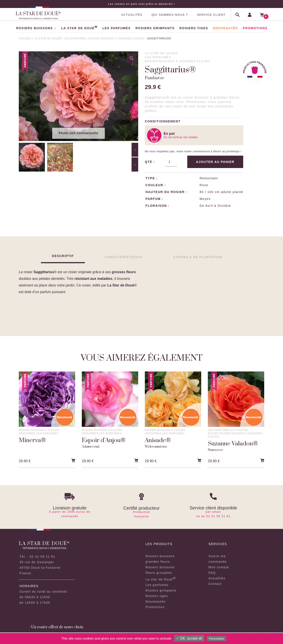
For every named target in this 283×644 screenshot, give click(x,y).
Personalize (216, 639)
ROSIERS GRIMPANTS (155, 28)
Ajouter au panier (215, 162)
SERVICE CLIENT (211, 15)
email (217, 512)
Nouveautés (156, 601)
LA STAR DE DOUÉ (79, 28)
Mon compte (219, 567)
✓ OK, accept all (189, 638)
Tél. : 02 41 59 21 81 (37, 557)
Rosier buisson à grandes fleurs (117, 39)
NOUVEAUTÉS (225, 28)
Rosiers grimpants (161, 590)
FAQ (212, 573)
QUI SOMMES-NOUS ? (170, 15)
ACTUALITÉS (132, 15)
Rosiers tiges (157, 596)
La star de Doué (161, 579)
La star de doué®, (49, 39)
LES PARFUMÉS (117, 28)
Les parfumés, (76, 39)
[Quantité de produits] (171, 162)
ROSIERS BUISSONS (36, 28)
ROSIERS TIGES (194, 28)
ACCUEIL (25, 39)
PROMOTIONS (255, 28)
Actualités (217, 578)
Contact (215, 584)
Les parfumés (157, 585)
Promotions (155, 607)
